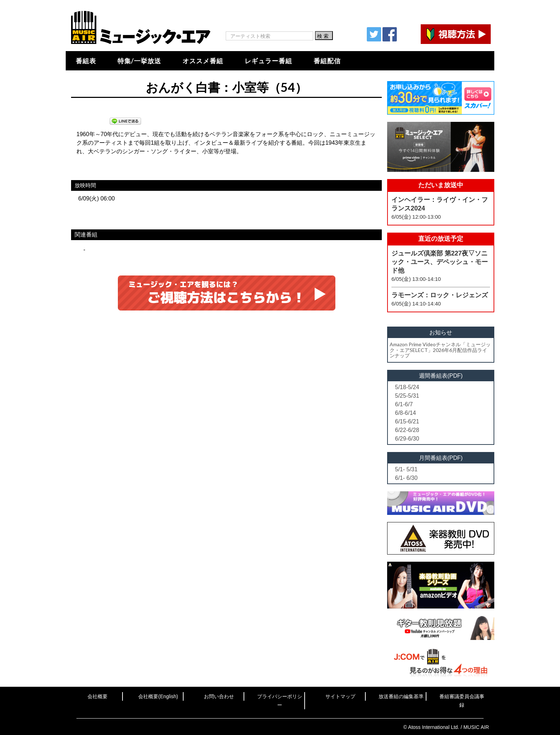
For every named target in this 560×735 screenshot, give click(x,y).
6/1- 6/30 (406, 478)
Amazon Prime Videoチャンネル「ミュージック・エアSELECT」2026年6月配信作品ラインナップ (440, 350)
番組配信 (327, 61)
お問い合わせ (219, 696)
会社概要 (97, 696)
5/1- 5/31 (406, 469)
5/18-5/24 (407, 387)
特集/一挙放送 (139, 61)
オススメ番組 (203, 61)
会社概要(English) (158, 696)
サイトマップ (340, 696)
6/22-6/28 (407, 430)
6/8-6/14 (406, 413)
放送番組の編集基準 (401, 696)
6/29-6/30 (407, 439)
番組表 (86, 61)
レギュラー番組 (268, 61)
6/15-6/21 (407, 421)
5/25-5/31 (407, 396)
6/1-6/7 (404, 404)
